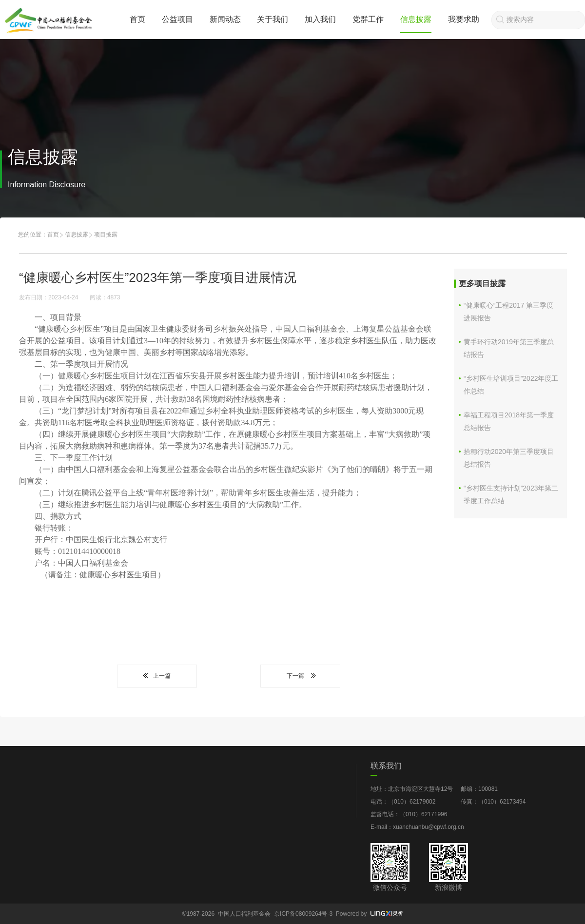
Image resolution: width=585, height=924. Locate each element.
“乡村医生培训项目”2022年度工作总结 (511, 385)
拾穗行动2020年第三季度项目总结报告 (509, 458)
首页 (137, 19)
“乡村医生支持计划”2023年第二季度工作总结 (511, 494)
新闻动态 (225, 19)
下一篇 (300, 676)
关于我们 (273, 19)
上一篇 (157, 676)
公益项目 (177, 19)
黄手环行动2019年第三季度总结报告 (509, 348)
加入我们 (320, 19)
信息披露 (416, 19)
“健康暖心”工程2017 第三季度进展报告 (508, 312)
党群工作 (368, 19)
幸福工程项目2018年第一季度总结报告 (509, 421)
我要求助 (464, 19)
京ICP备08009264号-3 (303, 914)
